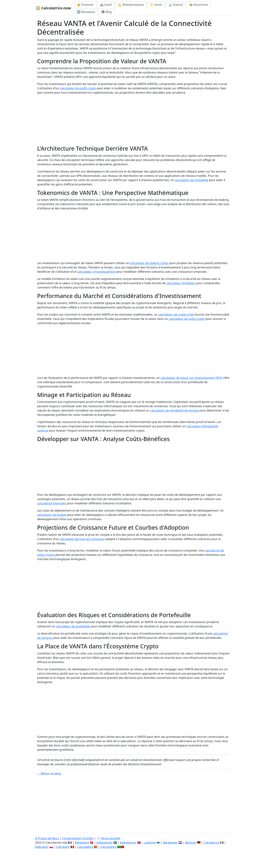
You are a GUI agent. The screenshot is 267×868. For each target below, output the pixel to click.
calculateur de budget (52, 515)
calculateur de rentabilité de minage (174, 410)
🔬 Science (175, 5)
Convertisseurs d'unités (78, 838)
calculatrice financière (52, 503)
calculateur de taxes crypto (187, 319)
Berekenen (170, 843)
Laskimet (150, 843)
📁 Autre (156, 5)
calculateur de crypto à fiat (176, 314)
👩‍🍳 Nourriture (199, 5)
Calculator (63, 847)
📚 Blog (107, 12)
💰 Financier (85, 5)
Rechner (191, 843)
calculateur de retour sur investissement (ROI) (191, 378)
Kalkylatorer (104, 843)
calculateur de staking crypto (149, 263)
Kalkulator (42, 847)
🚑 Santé (106, 5)
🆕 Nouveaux (86, 12)
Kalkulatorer (128, 843)
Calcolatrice (211, 843)
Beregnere (82, 843)
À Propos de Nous (47, 838)
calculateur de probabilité (73, 626)
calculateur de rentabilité (192, 180)
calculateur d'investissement (96, 272)
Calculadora (85, 847)
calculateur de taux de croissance (82, 539)
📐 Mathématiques (131, 5)
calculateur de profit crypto (78, 88)
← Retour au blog (49, 773)
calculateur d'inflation (181, 283)
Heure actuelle (111, 838)
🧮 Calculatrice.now (54, 8)
